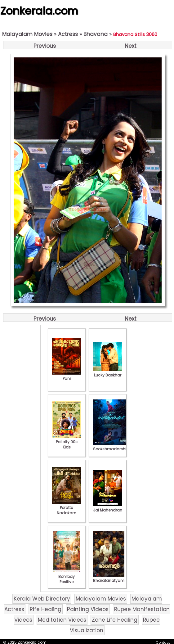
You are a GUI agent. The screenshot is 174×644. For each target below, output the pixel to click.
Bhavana (96, 34)
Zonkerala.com (39, 11)
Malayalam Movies (27, 34)
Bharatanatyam (109, 578)
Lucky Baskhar (108, 372)
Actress (68, 34)
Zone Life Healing (115, 620)
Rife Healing (46, 609)
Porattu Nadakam (67, 508)
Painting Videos (88, 609)
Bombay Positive (67, 576)
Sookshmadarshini (111, 446)
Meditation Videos (62, 620)
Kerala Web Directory (42, 599)
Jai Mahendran (108, 507)
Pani (67, 376)
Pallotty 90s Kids (67, 442)
